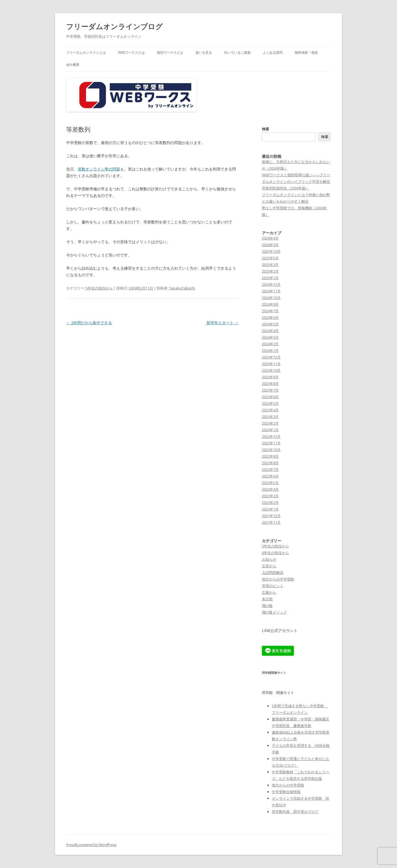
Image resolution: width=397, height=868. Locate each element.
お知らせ (269, 559)
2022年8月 (270, 463)
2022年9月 (270, 456)
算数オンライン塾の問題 (99, 169)
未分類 (267, 599)
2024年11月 (271, 291)
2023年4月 (270, 410)
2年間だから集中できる (89, 323)
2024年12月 (271, 284)
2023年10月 (271, 370)
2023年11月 (271, 364)
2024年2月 (270, 344)
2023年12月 (271, 357)
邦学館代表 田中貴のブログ (295, 812)
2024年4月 (270, 331)
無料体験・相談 (306, 52)
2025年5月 (270, 258)
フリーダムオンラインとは (86, 52)
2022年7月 (270, 470)
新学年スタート (222, 323)
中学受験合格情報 (286, 792)
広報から (269, 592)
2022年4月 (270, 489)
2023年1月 (270, 430)
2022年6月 (270, 476)
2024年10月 (271, 298)
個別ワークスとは (170, 52)
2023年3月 (270, 417)
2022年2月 (270, 503)
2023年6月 (270, 397)
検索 (265, 129)
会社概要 (73, 65)
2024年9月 (270, 304)
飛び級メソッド (274, 612)
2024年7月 (270, 311)
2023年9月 (270, 377)
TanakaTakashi (182, 288)
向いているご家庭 (237, 52)
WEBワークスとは (131, 52)
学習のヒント (273, 586)
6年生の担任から (275, 553)
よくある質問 (273, 52)
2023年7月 (270, 390)
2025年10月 (271, 251)
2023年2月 (270, 423)
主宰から (269, 566)
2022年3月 (270, 496)
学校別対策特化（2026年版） (285, 188)
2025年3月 (270, 265)
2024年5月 (270, 324)
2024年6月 (270, 318)
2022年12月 (271, 436)
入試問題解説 (273, 573)
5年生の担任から (99, 288)
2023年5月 (270, 403)
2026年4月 (270, 238)
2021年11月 (271, 522)
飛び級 (267, 606)
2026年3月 (270, 245)
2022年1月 (270, 509)
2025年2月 (270, 271)
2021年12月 (271, 516)
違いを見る (204, 52)
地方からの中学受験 (278, 579)
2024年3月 (270, 337)
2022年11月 (271, 443)
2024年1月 (270, 351)
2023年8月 (270, 384)
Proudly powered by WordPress (91, 845)
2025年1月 (270, 278)
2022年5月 (270, 483)
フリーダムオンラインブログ (114, 26)
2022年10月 (271, 450)
